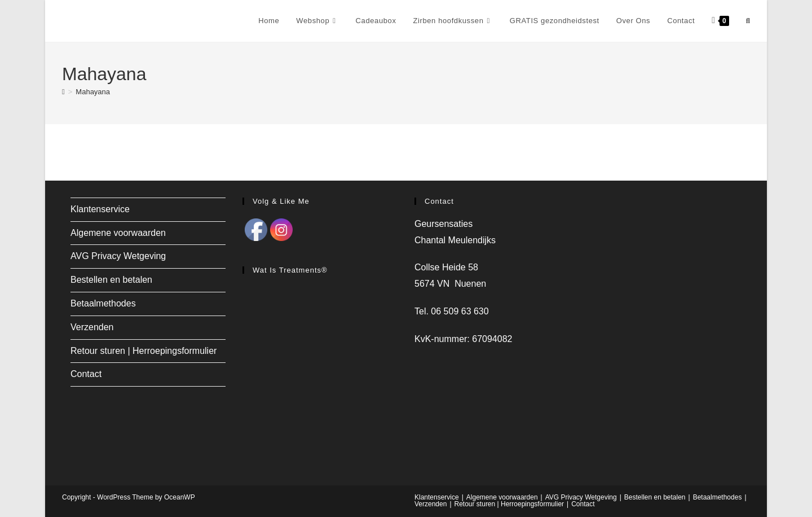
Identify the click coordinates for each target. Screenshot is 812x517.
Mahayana (93, 92)
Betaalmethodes (103, 303)
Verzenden (92, 327)
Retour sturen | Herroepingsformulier (144, 351)
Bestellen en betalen (111, 280)
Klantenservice (100, 209)
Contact (86, 374)
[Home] (63, 92)
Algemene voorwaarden (118, 233)
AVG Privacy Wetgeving (118, 256)
